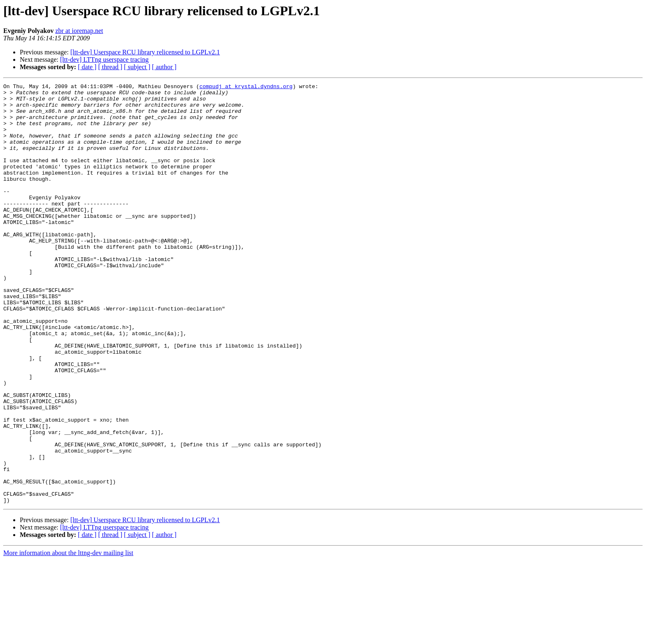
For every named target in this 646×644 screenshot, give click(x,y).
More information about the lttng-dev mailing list (68, 637)
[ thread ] (110, 67)
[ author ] (164, 67)
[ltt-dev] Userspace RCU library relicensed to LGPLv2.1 (145, 52)
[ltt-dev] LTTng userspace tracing (104, 59)
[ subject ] (137, 67)
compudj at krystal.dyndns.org (246, 87)
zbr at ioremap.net (79, 31)
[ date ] (87, 67)
